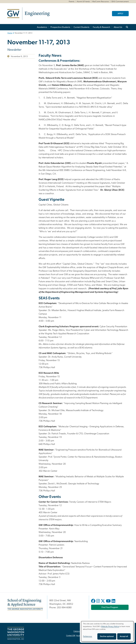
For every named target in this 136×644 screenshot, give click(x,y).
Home (10, 33)
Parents (72, 2)
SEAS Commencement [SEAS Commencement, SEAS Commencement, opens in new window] (120, 2)
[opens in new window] (93, 603)
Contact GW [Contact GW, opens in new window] (71, 636)
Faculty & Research (102, 27)
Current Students (82, 27)
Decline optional (107, 636)
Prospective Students (60, 27)
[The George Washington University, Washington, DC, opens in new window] (16, 633)
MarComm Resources (101, 2)
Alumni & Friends (83, 2)
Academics (42, 27)
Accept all (124, 636)
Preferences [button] (88, 636)
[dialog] (107, 631)
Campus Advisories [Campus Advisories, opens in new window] (81, 631)
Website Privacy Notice (110, 627)
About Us (118, 27)
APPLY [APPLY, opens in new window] (120, 14)
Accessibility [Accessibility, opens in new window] (81, 636)
